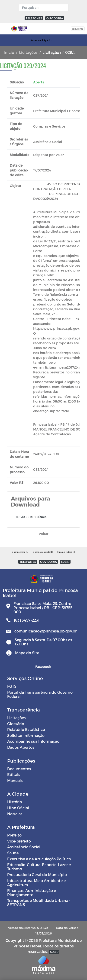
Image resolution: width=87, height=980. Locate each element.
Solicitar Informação (26, 735)
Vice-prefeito (19, 841)
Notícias (15, 814)
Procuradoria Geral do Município (37, 875)
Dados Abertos (21, 747)
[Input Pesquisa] (43, 8)
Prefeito (14, 835)
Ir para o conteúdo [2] (43, 552)
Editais (14, 774)
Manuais (15, 780)
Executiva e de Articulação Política (39, 859)
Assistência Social (24, 847)
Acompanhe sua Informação (33, 741)
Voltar (44, 534)
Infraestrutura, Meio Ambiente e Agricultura (36, 883)
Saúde (13, 853)
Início (9, 52)
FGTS (12, 686)
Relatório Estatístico (26, 729)
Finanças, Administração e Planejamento (32, 893)
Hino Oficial (18, 808)
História (14, 802)
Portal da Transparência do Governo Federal (40, 694)
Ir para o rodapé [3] (66, 552)
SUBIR (65, 562)
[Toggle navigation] (78, 29)
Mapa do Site (27, 653)
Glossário (16, 724)
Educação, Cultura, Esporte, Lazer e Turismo (39, 867)
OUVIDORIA (55, 18)
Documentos (19, 769)
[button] (65, 8)
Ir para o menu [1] (20, 552)
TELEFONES (34, 18)
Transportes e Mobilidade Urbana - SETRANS (39, 902)
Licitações (28, 52)
